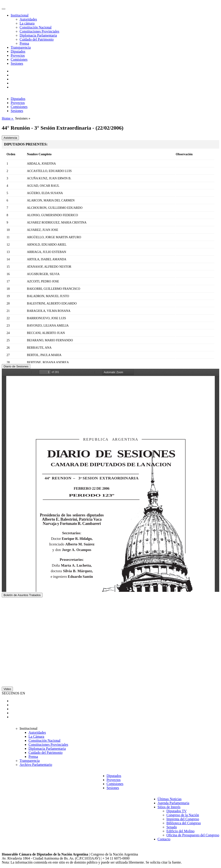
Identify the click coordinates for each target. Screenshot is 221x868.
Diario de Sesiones (16, 366)
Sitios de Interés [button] (169, 807)
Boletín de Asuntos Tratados (22, 595)
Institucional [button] (20, 15)
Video (7, 689)
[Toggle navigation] (4, 9)
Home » (8, 118)
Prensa (24, 43)
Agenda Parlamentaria (173, 803)
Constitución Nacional (36, 27)
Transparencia (21, 47)
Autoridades (28, 19)
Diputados (18, 51)
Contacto (164, 839)
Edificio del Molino (180, 831)
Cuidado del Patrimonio (37, 39)
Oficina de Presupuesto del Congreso (193, 835)
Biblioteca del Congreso (184, 823)
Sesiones (17, 63)
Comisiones (19, 59)
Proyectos (18, 55)
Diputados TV (177, 811)
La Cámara (36, 736)
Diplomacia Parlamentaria (38, 35)
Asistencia (10, 138)
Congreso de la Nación (183, 815)
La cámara (27, 23)
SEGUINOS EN (13, 693)
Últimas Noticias (170, 799)
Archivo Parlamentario (36, 765)
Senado (172, 827)
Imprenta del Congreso (183, 819)
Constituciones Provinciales (39, 31)
